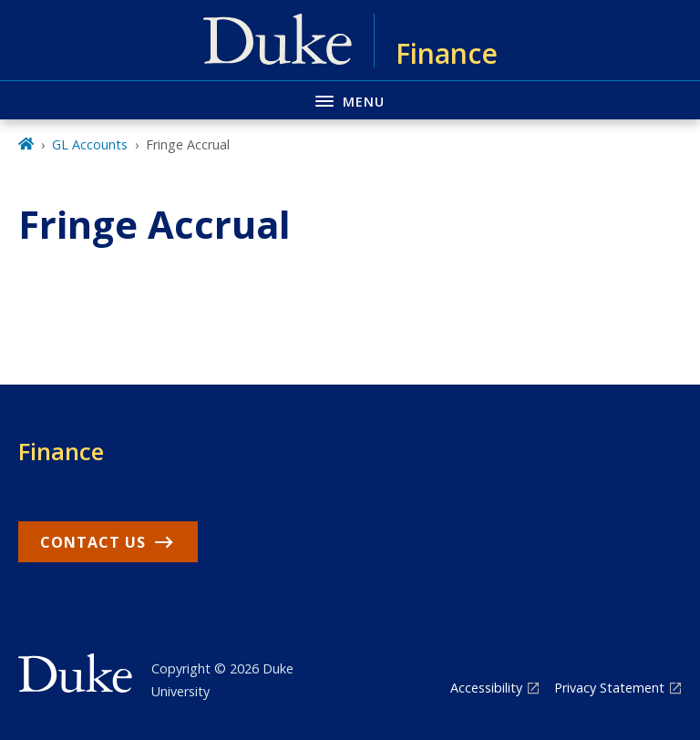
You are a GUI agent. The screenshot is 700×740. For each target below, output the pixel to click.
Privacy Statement (609, 688)
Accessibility (486, 688)
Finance (61, 451)
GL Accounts (90, 144)
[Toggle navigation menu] (350, 100)
